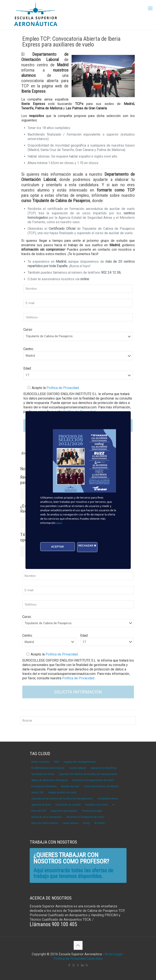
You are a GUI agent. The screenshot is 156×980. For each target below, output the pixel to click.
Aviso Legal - (114, 954)
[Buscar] (78, 720)
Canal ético (95, 959)
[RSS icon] (87, 965)
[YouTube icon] (78, 965)
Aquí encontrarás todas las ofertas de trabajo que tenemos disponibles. (73, 873)
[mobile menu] (150, 8)
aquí (59, 523)
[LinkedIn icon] (82, 965)
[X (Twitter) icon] (74, 965)
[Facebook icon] (69, 965)
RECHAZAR (87, 545)
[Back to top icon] (78, 945)
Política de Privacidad (62, 388)
